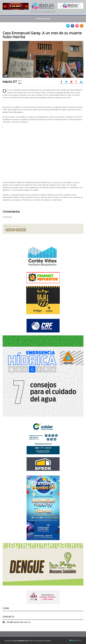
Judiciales (21, 230)
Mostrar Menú (43, 19)
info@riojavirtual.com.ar (19, 622)
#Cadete (10, 230)
